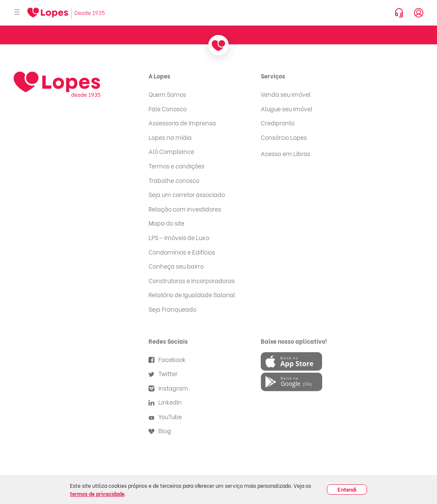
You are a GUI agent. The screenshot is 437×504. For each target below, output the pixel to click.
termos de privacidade (97, 494)
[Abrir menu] (17, 13)
